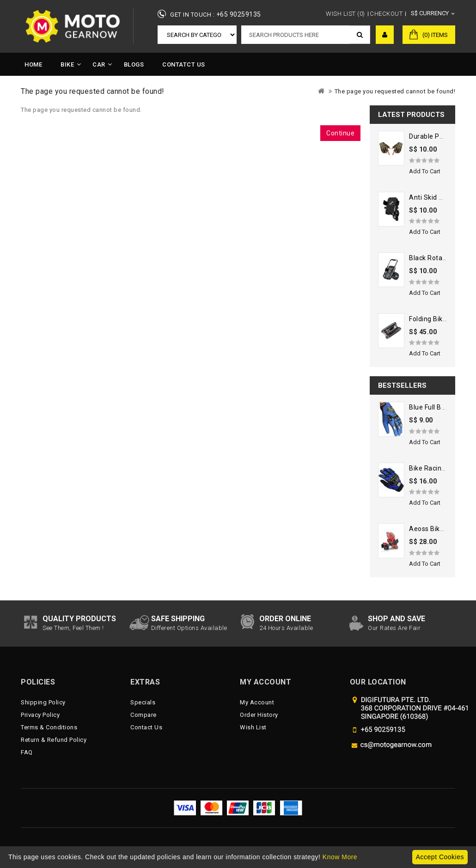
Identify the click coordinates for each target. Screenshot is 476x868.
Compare (143, 715)
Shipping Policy (43, 702)
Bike (67, 64)
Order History (259, 715)
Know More (340, 857)
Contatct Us (184, 64)
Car (99, 64)
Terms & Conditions (49, 727)
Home (33, 64)
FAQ (27, 752)
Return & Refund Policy (54, 740)
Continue (340, 133)
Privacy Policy (40, 715)
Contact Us (146, 727)
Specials (143, 702)
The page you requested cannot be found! (395, 91)
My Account (257, 702)
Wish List (253, 727)
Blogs (134, 64)
